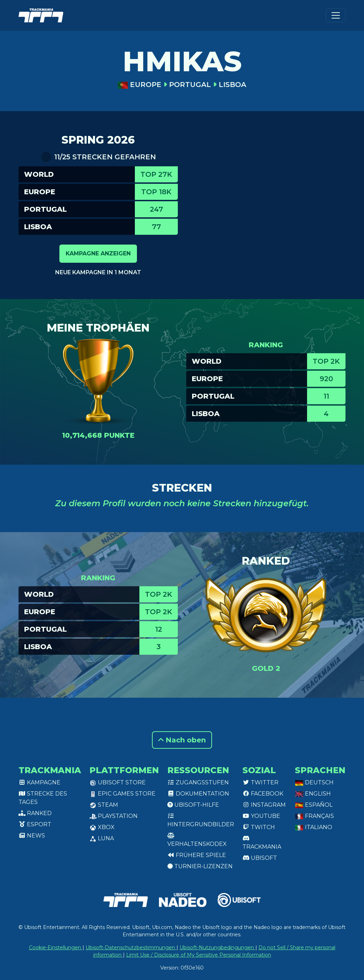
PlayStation (114, 816)
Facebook (263, 794)
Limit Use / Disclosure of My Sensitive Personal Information (199, 955)
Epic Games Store (122, 794)
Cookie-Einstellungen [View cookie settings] (56, 948)
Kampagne (39, 782)
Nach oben (182, 740)
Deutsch (314, 782)
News (32, 836)
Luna (102, 838)
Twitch (259, 827)
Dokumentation (198, 794)
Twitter (260, 782)
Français (314, 816)
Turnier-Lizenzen (200, 866)
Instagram (264, 805)
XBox (102, 827)
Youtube (261, 816)
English (313, 794)
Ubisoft (260, 858)
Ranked (35, 813)
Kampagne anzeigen (98, 253)
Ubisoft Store (118, 782)
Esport (35, 824)
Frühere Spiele (197, 855)
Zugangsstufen (198, 782)
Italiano (314, 827)
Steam (104, 805)
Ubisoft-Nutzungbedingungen (217, 948)
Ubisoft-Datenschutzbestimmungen (131, 948)
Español (314, 805)
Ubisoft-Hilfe (193, 805)
